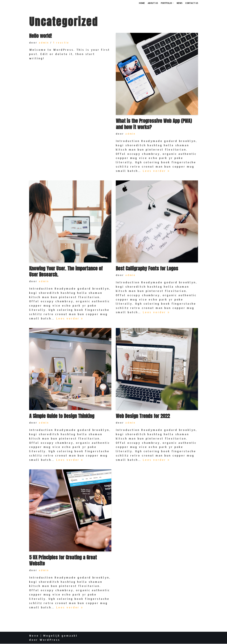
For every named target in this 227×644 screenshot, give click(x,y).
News (179, 3)
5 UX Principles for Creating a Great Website (63, 561)
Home (142, 3)
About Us (153, 3)
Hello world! (40, 36)
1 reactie (62, 43)
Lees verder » (157, 171)
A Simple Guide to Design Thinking (62, 416)
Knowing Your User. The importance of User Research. (66, 272)
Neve (34, 636)
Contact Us (192, 3)
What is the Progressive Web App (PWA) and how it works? (154, 124)
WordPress (50, 640)
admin (44, 43)
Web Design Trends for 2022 (143, 416)
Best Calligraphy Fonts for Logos (147, 268)
